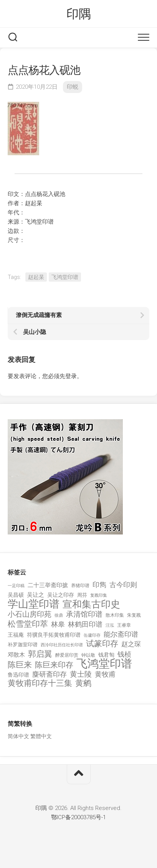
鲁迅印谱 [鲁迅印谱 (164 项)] (18, 675)
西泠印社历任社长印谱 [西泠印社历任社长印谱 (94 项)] (62, 645)
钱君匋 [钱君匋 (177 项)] (106, 655)
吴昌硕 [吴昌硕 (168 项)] (16, 595)
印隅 (78, 14)
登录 (71, 376)
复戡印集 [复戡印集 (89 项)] (99, 595)
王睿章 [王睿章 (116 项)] (124, 625)
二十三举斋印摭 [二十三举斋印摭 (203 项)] (48, 585)
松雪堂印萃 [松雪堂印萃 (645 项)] (28, 624)
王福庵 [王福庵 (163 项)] (16, 635)
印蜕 (73, 87)
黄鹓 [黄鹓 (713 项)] (83, 683)
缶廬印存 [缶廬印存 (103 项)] (92, 635)
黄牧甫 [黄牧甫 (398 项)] (105, 674)
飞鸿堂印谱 (65, 277)
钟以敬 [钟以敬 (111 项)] (88, 655)
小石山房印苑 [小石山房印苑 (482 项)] (30, 614)
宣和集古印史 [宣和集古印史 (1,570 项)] (91, 604)
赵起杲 (36, 277)
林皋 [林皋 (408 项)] (58, 624)
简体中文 (18, 736)
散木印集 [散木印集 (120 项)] (115, 615)
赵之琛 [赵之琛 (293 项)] (131, 644)
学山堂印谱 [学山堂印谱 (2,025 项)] (34, 604)
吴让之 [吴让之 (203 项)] (36, 595)
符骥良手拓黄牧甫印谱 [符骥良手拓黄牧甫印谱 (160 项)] (54, 635)
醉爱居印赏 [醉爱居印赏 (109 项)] (67, 655)
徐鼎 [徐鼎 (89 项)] (59, 615)
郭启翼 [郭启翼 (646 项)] (40, 654)
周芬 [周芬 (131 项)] (82, 595)
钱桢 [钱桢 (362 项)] (124, 654)
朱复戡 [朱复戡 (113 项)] (134, 615)
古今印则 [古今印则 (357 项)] (123, 585)
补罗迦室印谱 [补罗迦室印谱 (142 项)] (23, 645)
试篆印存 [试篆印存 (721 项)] (102, 644)
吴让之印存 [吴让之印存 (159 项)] (61, 595)
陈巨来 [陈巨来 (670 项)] (20, 665)
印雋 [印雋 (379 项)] (99, 585)
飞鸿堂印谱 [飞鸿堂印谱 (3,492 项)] (104, 664)
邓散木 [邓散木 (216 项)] (16, 655)
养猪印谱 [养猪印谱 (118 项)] (80, 586)
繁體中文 (41, 736)
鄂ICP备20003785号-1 (78, 817)
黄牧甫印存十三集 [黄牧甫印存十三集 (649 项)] (40, 683)
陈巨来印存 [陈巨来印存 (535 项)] (54, 665)
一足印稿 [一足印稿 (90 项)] (16, 586)
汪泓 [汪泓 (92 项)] (110, 625)
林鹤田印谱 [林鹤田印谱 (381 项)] (85, 624)
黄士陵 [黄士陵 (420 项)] (81, 674)
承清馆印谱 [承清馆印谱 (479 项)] (84, 614)
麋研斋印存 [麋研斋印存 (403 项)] (50, 674)
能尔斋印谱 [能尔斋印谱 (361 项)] (121, 634)
